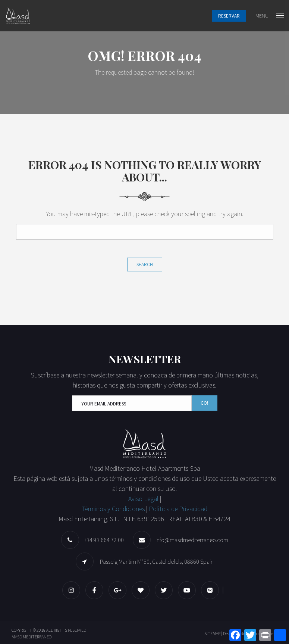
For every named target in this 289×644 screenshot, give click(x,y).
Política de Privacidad (178, 509)
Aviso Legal (144, 499)
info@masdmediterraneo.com (192, 540)
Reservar (229, 16)
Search (145, 265)
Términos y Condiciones (113, 509)
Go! (204, 403)
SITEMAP (212, 633)
